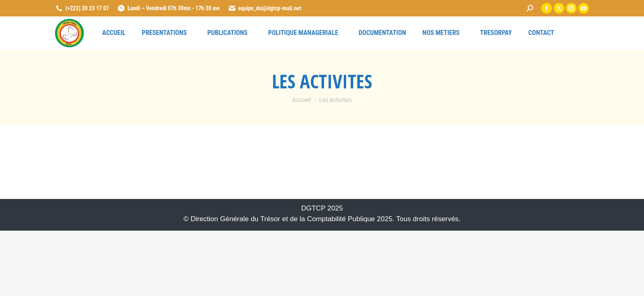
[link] (530, 8)
